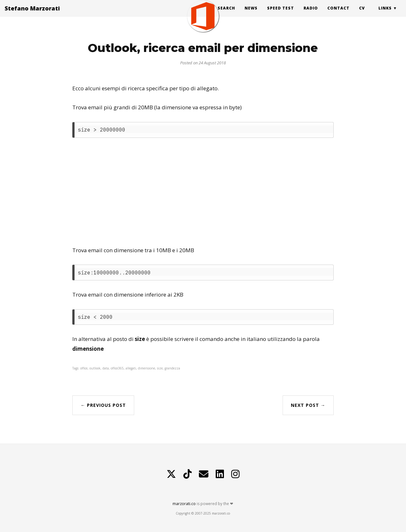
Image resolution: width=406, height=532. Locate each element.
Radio (311, 14)
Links (385, 14)
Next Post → (308, 405)
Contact (338, 14)
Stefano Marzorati (32, 14)
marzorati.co (184, 504)
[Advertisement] (203, 192)
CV (362, 14)
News (251, 14)
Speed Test (281, 14)
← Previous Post (103, 405)
